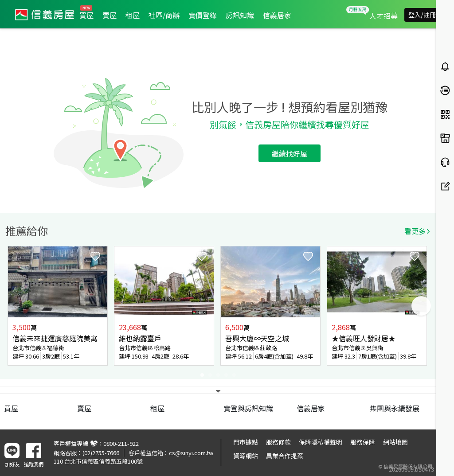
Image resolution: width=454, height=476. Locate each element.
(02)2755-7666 (101, 453)
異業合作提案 (285, 456)
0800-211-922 (121, 443)
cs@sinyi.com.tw (191, 453)
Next (421, 306)
